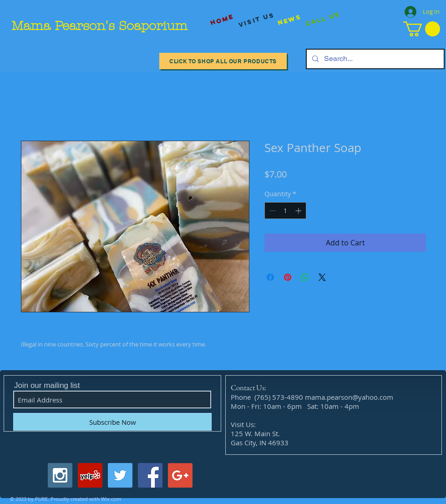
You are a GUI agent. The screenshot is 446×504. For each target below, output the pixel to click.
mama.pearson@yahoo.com (349, 397)
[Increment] (299, 211)
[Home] (222, 20)
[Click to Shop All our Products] (223, 61)
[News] (289, 20)
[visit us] (257, 20)
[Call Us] (323, 19)
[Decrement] (271, 211)
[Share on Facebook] (270, 277)
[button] (422, 29)
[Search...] (374, 59)
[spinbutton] (285, 211)
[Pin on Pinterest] (288, 277)
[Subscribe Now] (112, 422)
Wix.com (111, 499)
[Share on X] (322, 277)
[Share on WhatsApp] (305, 277)
